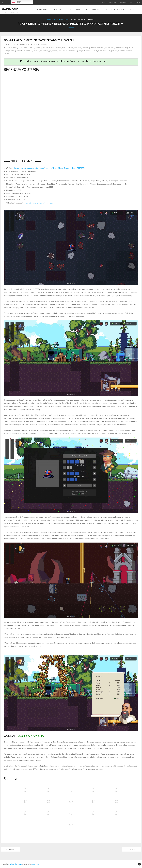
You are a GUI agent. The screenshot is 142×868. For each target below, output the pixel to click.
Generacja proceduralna (44, 48)
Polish (17, 2)
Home (49, 20)
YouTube (123, 2)
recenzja (7, 51)
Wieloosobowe (89, 51)
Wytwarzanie (120, 51)
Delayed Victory (12, 48)
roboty (55, 51)
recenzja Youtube (17, 51)
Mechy (94, 48)
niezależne (101, 48)
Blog (104, 2)
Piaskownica (110, 48)
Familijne (31, 48)
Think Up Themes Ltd (15, 864)
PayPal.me (113, 2)
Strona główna (43, 9)
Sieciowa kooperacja (75, 51)
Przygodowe (128, 48)
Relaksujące (47, 51)
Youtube (65, 20)
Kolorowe (78, 48)
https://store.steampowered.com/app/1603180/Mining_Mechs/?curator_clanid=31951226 (50, 168)
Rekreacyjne (38, 51)
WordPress (35, 864)
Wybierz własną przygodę (105, 51)
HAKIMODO (24, 44)
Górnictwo (57, 48)
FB (131, 2)
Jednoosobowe (68, 48)
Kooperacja (86, 48)
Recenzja (57, 20)
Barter (138, 2)
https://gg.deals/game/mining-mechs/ (40, 203)
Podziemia (119, 48)
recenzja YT (28, 51)
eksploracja (23, 48)
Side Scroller (62, 51)
